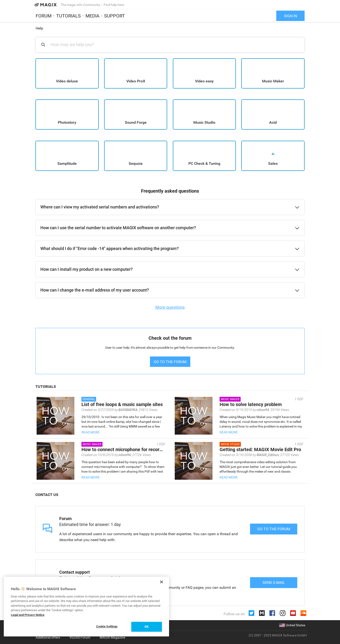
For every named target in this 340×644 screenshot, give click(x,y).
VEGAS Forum (80, 637)
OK (147, 627)
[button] (170, 207)
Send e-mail (274, 583)
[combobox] (173, 44)
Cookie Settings (107, 626)
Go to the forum (274, 529)
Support (115, 16)
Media (92, 16)
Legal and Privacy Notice (28, 615)
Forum (44, 16)
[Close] (161, 582)
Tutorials (68, 16)
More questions (170, 307)
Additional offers (48, 637)
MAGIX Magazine (112, 637)
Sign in (291, 16)
